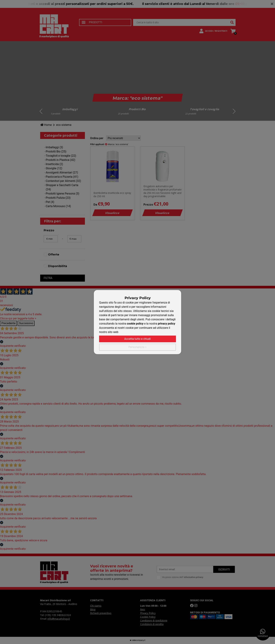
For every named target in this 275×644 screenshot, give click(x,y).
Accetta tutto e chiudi (137, 339)
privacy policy (167, 324)
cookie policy (135, 324)
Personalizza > (137, 347)
